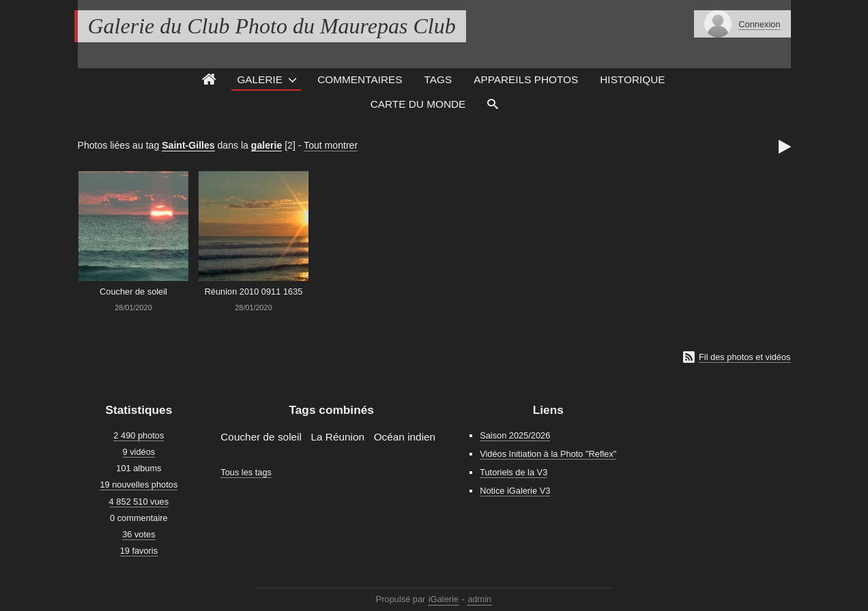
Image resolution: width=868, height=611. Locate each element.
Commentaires (360, 79)
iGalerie (444, 599)
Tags (438, 79)
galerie (266, 145)
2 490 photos (139, 435)
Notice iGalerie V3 (515, 491)
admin (479, 599)
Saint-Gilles (188, 145)
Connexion (759, 24)
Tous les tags (246, 472)
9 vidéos (139, 452)
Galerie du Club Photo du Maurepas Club (272, 26)
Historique (632, 79)
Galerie (260, 79)
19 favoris (139, 551)
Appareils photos (526, 79)
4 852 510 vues (139, 502)
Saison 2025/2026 (515, 435)
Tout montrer (331, 145)
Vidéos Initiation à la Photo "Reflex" (548, 454)
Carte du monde (418, 104)
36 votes (139, 534)
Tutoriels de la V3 (513, 472)
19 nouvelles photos (139, 485)
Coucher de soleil (133, 292)
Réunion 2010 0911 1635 (254, 292)
